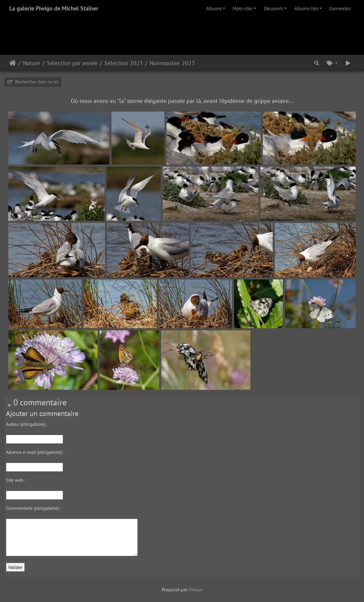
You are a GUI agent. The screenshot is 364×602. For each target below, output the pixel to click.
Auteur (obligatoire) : (27, 424)
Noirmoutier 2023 (172, 63)
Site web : (16, 480)
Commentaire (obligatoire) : (33, 508)
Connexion (340, 8)
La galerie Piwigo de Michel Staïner (54, 8)
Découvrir (273, 8)
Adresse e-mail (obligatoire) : (35, 452)
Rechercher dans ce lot (33, 82)
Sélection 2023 (124, 63)
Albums (214, 8)
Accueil (13, 63)
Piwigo (196, 590)
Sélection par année (72, 63)
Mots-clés (243, 8)
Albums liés (306, 8)
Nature (32, 63)
